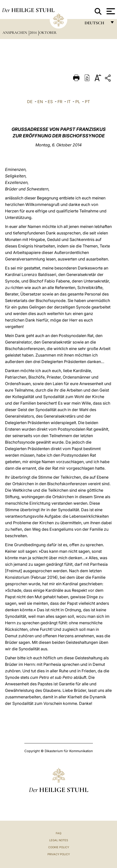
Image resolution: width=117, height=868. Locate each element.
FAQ (59, 833)
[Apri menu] (110, 11)
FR (60, 102)
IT (69, 102)
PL (78, 102)
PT (87, 102)
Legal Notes (59, 840)
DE (30, 102)
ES (50, 102)
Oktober (48, 33)
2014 (34, 33)
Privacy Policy (59, 854)
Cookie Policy (59, 847)
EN (40, 102)
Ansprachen (15, 33)
